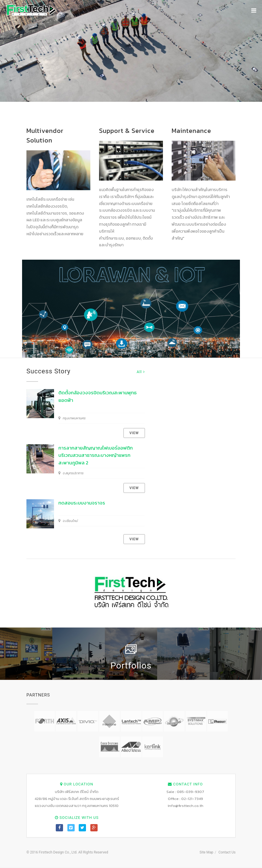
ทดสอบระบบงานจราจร (82, 503)
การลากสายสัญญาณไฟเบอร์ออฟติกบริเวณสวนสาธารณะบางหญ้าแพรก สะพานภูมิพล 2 (96, 455)
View (134, 433)
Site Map (206, 852)
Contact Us (227, 852)
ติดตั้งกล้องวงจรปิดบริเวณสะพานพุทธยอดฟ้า (97, 396)
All (141, 372)
